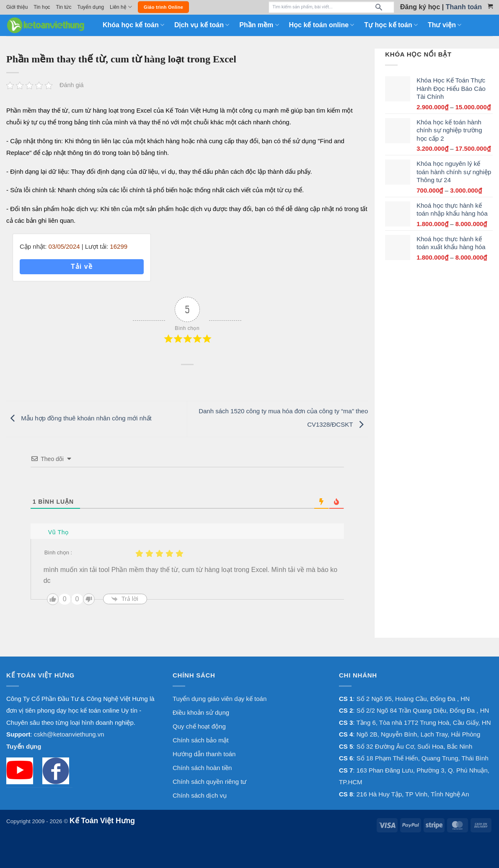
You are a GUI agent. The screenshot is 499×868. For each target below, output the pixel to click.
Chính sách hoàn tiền (202, 768)
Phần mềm (259, 25)
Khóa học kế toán (133, 25)
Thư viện (445, 25)
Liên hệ (121, 7)
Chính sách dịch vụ (200, 795)
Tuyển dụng (91, 7)
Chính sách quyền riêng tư (209, 782)
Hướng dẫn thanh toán (204, 754)
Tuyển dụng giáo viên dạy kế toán (220, 699)
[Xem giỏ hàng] (490, 6)
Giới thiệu (17, 7)
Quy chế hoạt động (199, 726)
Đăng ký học (420, 7)
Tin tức (64, 7)
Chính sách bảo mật (201, 740)
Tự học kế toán (391, 25)
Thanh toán (464, 7)
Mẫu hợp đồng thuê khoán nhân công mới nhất (79, 418)
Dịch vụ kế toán (202, 25)
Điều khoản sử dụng (201, 712)
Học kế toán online (322, 25)
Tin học (42, 7)
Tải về (82, 267)
